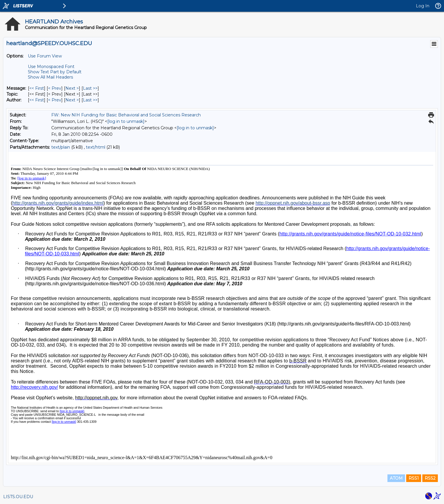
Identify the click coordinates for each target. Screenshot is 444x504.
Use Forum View (45, 56)
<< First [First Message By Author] (37, 100)
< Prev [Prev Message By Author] (55, 100)
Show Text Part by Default (55, 72)
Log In (423, 6)
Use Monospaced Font (51, 67)
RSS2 (430, 478)
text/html (96, 147)
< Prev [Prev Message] (55, 88)
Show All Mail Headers (50, 77)
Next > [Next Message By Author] (72, 100)
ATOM (396, 478)
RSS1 (414, 478)
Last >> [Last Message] (90, 88)
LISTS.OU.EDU (18, 497)
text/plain (61, 147)
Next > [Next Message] (72, 88)
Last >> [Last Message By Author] (90, 100)
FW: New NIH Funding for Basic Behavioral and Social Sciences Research (126, 115)
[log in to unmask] (126, 121)
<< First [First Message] (37, 88)
